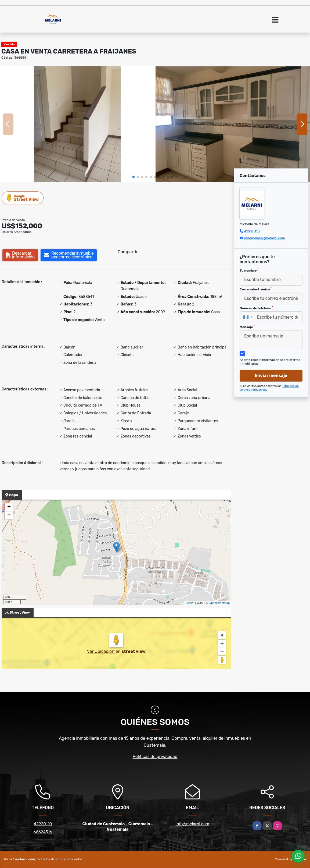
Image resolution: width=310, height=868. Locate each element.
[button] (134, 177)
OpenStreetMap (219, 603)
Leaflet (190, 603)
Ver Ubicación (101, 651)
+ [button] (9, 507)
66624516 (43, 832)
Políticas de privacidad (155, 757)
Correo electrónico (256, 289)
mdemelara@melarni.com (264, 238)
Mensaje (247, 327)
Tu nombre (249, 270)
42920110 (252, 231)
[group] (77, 124)
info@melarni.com (192, 824)
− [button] (9, 515)
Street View (23, 198)
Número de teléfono (256, 308)
